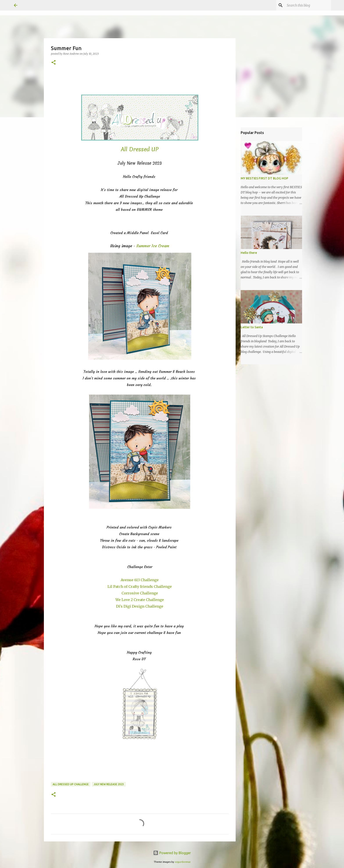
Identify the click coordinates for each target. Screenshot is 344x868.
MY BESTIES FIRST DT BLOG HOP (264, 178)
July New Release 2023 (109, 784)
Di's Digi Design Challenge (140, 606)
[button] (54, 63)
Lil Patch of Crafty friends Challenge (140, 586)
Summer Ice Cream (153, 246)
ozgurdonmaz (183, 862)
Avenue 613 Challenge (140, 580)
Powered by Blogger (172, 853)
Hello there (249, 253)
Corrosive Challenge (140, 593)
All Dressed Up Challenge (71, 784)
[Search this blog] (308, 5)
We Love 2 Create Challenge (140, 600)
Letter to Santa (252, 327)
